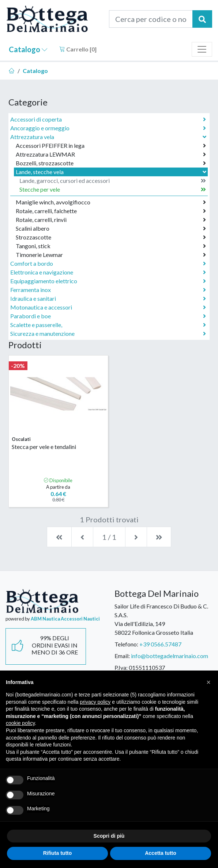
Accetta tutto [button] (161, 853)
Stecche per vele (113, 189)
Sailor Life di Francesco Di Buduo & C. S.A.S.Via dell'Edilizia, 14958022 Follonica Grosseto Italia (161, 619)
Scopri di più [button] (109, 836)
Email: (122, 656)
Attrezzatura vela (109, 137)
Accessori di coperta (108, 119)
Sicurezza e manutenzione (108, 334)
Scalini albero (111, 228)
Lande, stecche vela (112, 172)
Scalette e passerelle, (108, 325)
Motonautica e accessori (108, 307)
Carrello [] (78, 49)
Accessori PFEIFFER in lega (111, 146)
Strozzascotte (111, 237)
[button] (208, 682)
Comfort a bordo (108, 264)
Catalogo (28, 49)
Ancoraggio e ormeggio (108, 128)
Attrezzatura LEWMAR (111, 154)
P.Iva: (121, 667)
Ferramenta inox (108, 290)
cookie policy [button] (20, 723)
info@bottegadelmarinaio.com (170, 656)
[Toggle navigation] (202, 49)
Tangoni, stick (111, 246)
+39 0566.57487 (160, 644)
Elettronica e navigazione (108, 272)
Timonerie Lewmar (111, 255)
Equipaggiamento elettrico (108, 281)
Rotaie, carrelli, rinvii (111, 220)
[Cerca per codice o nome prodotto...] (151, 19)
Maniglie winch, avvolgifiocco (111, 202)
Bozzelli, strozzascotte (111, 163)
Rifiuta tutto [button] (58, 853)
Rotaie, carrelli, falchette (111, 211)
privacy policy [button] (95, 702)
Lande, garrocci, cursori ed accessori (113, 181)
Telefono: (126, 644)
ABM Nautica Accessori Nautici (65, 619)
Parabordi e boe (108, 316)
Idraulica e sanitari (108, 299)
